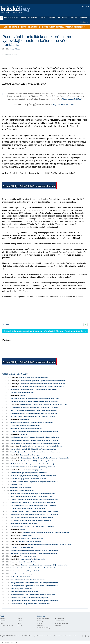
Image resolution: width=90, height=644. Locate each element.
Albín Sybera (15, 404)
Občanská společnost (7, 626)
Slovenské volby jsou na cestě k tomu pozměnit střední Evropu (41, 446)
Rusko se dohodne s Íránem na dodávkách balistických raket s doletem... (35, 511)
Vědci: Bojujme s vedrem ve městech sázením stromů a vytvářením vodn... (35, 452)
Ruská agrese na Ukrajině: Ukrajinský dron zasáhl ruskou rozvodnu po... (35, 437)
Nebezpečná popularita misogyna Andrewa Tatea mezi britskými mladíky (45, 458)
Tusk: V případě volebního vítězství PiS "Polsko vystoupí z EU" (31, 497)
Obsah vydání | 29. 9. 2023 (15, 374)
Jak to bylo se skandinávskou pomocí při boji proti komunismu (31, 422)
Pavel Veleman (15, 49)
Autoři (74, 18)
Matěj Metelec (15, 538)
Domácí (20, 619)
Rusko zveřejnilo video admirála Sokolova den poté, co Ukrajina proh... (34, 550)
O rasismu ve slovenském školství (22, 547)
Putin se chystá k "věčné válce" (21, 589)
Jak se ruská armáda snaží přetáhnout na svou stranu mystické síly (33, 595)
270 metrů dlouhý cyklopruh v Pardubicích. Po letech (28, 479)
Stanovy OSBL (60, 619)
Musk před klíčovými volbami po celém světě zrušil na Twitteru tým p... (34, 464)
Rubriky (52, 18)
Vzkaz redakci (59, 621)
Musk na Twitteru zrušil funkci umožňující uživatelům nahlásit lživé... (33, 494)
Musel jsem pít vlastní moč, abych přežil (24, 523)
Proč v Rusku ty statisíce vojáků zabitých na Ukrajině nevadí (31, 520)
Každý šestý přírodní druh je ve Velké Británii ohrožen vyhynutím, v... (33, 526)
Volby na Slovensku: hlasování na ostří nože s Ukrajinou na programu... (34, 410)
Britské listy (16, 10)
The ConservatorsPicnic (28, 556)
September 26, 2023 (64, 104)
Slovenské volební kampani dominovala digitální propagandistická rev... (44, 404)
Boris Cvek (14, 378)
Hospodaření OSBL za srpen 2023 (21, 488)
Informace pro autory (61, 623)
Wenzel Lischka (16, 535)
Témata (43, 18)
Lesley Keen (15, 396)
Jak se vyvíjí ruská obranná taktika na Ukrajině (26, 428)
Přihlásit (84, 7)
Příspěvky (83, 18)
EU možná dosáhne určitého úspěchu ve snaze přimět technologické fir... (35, 482)
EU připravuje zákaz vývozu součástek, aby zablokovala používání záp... (34, 431)
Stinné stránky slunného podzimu (32, 538)
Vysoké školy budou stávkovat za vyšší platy (25, 425)
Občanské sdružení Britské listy (23, 636)
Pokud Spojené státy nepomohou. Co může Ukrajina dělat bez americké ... (35, 586)
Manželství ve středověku (27, 562)
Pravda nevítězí (27, 535)
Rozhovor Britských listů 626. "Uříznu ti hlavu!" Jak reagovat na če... (33, 449)
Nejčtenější (64, 18)
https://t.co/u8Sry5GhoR (72, 99)
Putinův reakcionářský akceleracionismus (24, 592)
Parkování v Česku (17, 485)
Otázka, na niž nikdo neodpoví (30, 455)
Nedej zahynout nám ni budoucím (30, 541)
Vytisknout (7, 325)
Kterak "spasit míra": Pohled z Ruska (32, 559)
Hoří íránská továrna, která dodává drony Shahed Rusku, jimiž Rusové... (34, 506)
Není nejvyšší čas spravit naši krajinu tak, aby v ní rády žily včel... (50, 544)
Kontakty (40, 621)
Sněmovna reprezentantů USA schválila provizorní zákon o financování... (35, 401)
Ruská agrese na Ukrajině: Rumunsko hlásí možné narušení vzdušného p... (35, 407)
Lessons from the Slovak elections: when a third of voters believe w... (43, 384)
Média (19, 623)
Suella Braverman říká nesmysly (21, 574)
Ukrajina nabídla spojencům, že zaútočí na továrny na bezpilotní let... (33, 503)
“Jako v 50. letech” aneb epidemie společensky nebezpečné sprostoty (46, 532)
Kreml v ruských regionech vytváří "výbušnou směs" (28, 509)
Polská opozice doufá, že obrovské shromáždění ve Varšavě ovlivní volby (35, 399)
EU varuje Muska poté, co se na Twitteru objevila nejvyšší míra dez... (33, 467)
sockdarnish (24, 434)
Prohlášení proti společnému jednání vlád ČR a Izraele (29, 473)
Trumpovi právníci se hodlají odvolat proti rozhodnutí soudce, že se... (34, 553)
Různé (20, 626)
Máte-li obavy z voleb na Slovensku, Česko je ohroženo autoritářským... (34, 390)
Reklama (40, 626)
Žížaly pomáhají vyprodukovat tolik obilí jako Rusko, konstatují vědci (33, 476)
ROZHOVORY (33, 18)
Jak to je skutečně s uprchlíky (20, 577)
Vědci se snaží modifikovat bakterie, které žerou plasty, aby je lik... (33, 517)
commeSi (23, 396)
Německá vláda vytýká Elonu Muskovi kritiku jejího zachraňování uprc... (34, 413)
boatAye (22, 529)
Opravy (40, 623)
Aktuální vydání (11, 18)
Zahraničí (3, 619)
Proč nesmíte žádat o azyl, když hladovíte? (25, 571)
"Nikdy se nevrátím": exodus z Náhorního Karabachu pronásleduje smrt (34, 583)
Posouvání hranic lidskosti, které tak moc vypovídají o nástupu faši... (44, 565)
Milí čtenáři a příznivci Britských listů (22, 491)
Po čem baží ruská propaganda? (31, 470)
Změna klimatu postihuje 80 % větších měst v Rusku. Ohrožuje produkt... (35, 514)
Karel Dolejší (15, 381)
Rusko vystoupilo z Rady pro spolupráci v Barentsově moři (30, 604)
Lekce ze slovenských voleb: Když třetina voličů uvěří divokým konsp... (44, 381)
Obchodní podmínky (44, 628)
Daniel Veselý (15, 470)
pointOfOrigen (24, 419)
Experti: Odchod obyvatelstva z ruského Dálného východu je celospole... (35, 601)
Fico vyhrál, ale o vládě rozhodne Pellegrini (33, 378)
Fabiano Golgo (15, 458)
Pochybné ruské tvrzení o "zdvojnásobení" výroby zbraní (30, 598)
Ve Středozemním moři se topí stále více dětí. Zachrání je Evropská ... (34, 416)
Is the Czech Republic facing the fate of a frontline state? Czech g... (42, 387)
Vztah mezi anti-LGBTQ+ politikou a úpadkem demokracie (40, 461)
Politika (20, 621)
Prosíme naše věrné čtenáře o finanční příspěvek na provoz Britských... (34, 440)
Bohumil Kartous (16, 532)
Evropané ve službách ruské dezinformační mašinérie (28, 580)
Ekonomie (3, 621)
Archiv (23, 18)
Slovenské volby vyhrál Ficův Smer (22, 393)
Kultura (2, 623)
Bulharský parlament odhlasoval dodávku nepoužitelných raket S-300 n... (35, 500)
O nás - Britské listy (43, 619)
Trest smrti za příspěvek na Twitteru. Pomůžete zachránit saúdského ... (34, 568)
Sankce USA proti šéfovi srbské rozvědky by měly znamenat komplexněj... (35, 443)
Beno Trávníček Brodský (19, 544)
